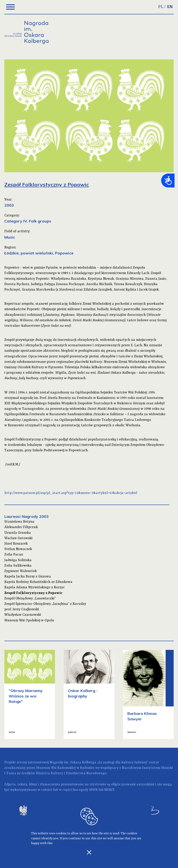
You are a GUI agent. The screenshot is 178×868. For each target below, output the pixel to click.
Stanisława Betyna (19, 522)
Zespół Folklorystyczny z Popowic (33, 593)
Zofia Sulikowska (18, 566)
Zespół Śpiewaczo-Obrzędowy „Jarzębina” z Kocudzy (45, 604)
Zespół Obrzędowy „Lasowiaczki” (30, 599)
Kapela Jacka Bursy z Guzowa (28, 577)
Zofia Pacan (14, 555)
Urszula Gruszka (18, 533)
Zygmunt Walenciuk (21, 571)
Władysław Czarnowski (23, 615)
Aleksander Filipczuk (21, 527)
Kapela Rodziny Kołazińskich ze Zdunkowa (38, 582)
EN (170, 7)
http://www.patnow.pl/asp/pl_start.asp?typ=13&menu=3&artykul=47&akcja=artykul (71, 493)
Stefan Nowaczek (18, 549)
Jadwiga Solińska (18, 560)
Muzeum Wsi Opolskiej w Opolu (29, 620)
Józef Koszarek (16, 544)
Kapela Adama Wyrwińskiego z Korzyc (35, 587)
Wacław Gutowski (18, 538)
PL (161, 7)
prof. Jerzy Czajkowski (22, 609)
